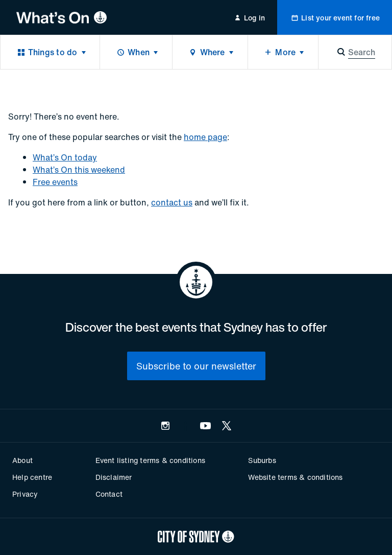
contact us (172, 202)
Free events (55, 182)
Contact (109, 494)
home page (205, 137)
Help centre (32, 477)
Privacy (25, 494)
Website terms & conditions (295, 477)
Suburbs (262, 460)
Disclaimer (114, 477)
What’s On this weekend (79, 170)
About (22, 460)
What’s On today (65, 157)
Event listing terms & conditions (150, 460)
